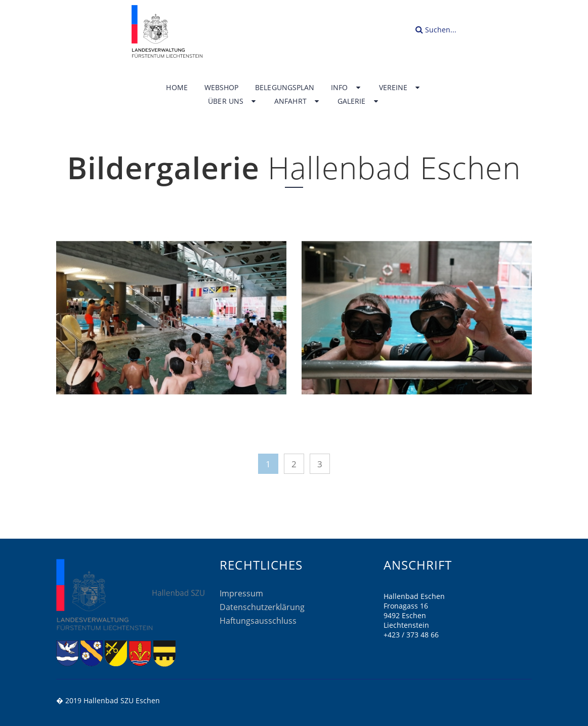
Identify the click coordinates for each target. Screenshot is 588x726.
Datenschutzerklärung (262, 607)
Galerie (359, 101)
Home (177, 88)
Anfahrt (298, 101)
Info (347, 88)
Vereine (401, 88)
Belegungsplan (285, 88)
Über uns (233, 101)
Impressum (241, 593)
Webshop (222, 88)
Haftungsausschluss (258, 621)
